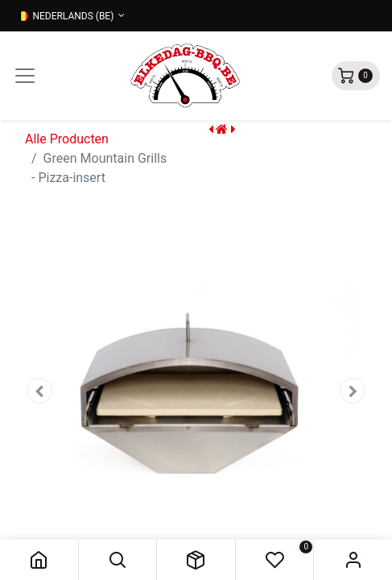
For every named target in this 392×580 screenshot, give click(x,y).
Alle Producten (67, 139)
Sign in (353, 560)
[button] (118, 560)
